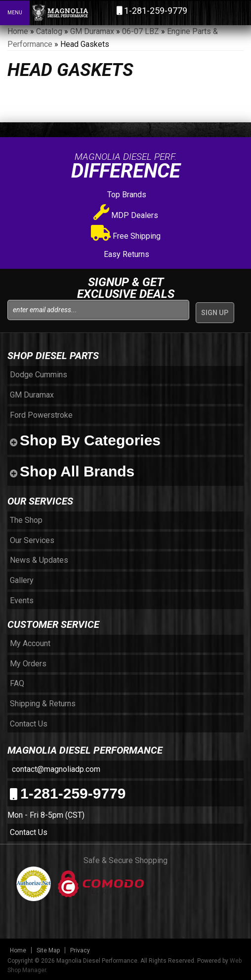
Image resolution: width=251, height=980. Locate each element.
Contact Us (29, 832)
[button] (201, 12)
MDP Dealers (126, 215)
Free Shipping (126, 236)
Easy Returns (125, 254)
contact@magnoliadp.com (55, 769)
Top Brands (126, 195)
